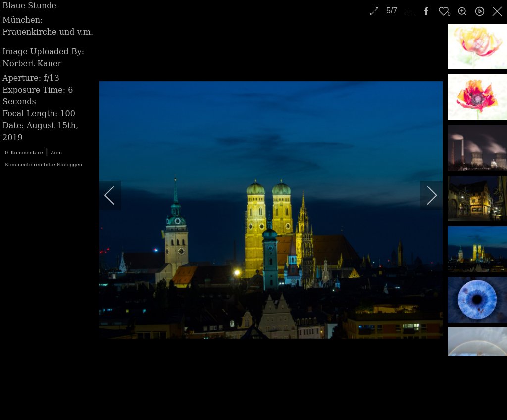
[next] (425, 195)
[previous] (116, 195)
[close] (498, 11)
